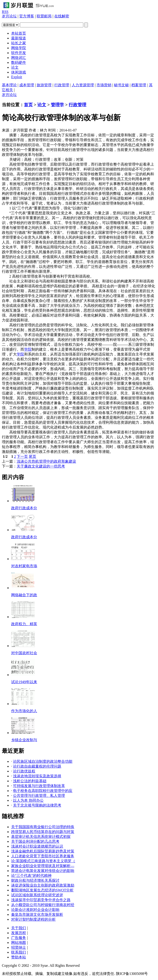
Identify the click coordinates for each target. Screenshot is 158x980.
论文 (15, 67)
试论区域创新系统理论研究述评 (37, 895)
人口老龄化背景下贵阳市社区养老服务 (43, 856)
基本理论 (9, 85)
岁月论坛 (9, 16)
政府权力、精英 (24, 624)
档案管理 (139, 85)
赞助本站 (19, 957)
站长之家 (19, 43)
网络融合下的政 (24, 595)
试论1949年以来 (24, 682)
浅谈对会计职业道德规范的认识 (37, 846)
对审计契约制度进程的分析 (33, 919)
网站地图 (19, 943)
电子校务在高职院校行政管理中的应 (43, 791)
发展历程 (19, 933)
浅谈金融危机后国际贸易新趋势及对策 (43, 851)
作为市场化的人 (24, 711)
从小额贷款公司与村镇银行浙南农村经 (43, 905)
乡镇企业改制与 (24, 740)
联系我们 (19, 952)
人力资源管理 (83, 85)
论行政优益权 (24, 771)
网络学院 (19, 48)
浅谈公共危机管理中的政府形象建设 (46, 461)
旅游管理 (44, 85)
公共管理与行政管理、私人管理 (39, 796)
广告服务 (19, 938)
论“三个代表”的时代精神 (31, 876)
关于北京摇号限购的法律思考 (37, 805)
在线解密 (62, 16)
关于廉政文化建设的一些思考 (41, 466)
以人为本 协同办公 (28, 800)
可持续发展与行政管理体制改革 (39, 786)
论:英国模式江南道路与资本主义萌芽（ (43, 861)
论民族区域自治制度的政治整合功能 (43, 761)
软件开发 (19, 53)
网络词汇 (19, 58)
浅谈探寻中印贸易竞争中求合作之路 (41, 900)
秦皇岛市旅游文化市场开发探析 (37, 914)
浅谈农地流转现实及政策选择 (37, 776)
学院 (28, 349)
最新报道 (19, 38)
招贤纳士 (19, 947)
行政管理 (62, 85)
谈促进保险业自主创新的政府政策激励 (43, 885)
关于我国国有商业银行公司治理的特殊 (43, 827)
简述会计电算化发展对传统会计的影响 (43, 871)
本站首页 (19, 33)
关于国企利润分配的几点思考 (35, 841)
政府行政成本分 (24, 508)
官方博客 (27, 16)
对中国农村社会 (24, 653)
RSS (5, 12)
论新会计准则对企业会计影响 (35, 910)
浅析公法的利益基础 (30, 781)
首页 (28, 105)
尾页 (32, 456)
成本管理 (27, 85)
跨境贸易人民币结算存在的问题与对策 (43, 832)
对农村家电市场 (24, 566)
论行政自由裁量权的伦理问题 (37, 766)
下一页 (22, 456)
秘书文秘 (121, 85)
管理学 (57, 105)
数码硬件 (19, 62)
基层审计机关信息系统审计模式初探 (41, 837)
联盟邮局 (44, 16)
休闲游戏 (19, 72)
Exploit (17, 77)
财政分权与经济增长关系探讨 (35, 880)
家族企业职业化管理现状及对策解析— (43, 866)
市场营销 (104, 85)
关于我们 (19, 928)
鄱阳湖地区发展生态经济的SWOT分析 (42, 890)
